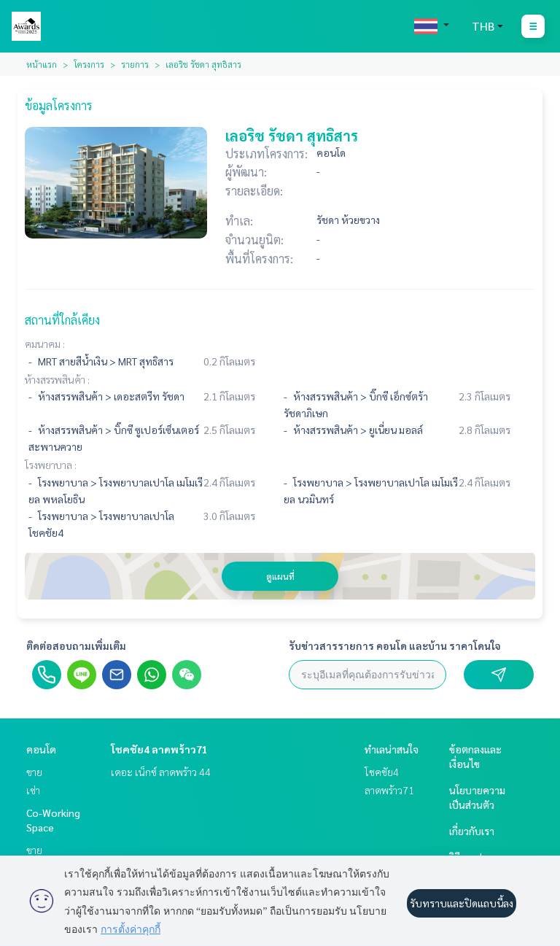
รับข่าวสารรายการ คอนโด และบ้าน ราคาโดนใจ (395, 645)
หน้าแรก (42, 64)
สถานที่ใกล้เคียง (62, 320)
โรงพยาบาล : (51, 465)
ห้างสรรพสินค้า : (57, 379)
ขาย (34, 772)
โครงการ (89, 64)
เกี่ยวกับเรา (472, 831)
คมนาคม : (45, 344)
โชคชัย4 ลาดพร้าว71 (159, 749)
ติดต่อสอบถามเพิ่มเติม (76, 645)
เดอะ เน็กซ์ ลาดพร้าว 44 (161, 772)
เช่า (33, 790)
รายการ (135, 64)
